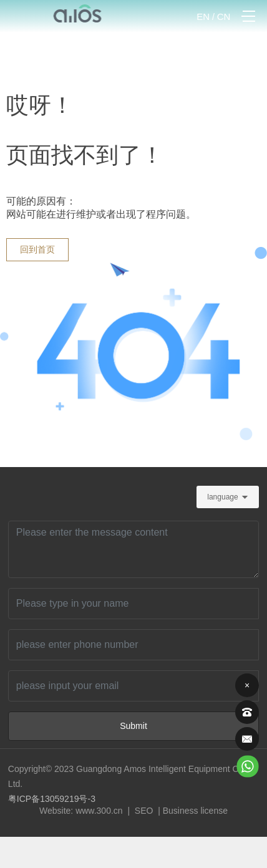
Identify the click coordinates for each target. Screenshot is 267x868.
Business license (195, 811)
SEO (143, 811)
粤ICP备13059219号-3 (52, 799)
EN (203, 17)
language (222, 497)
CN (224, 17)
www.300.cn (99, 811)
